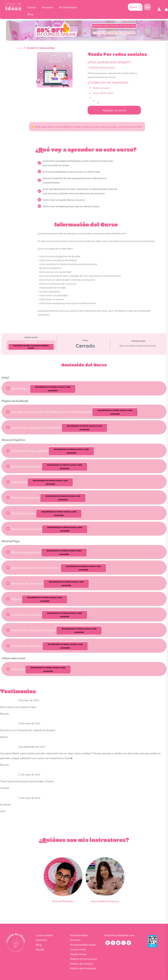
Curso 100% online (103, 93)
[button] (159, 9)
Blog (30, 14)
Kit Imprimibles (68, 7)
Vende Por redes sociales (40, 48)
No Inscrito (31, 342)
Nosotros (47, 7)
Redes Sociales (101, 88)
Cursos (32, 7)
